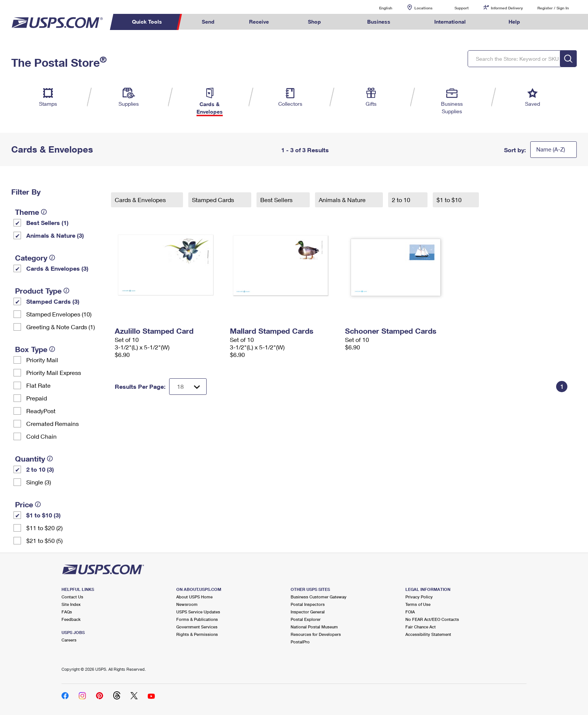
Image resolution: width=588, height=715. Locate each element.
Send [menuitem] (208, 22)
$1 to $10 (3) (43, 515)
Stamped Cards (214, 200)
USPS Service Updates (198, 612)
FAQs (67, 612)
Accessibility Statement (428, 634)
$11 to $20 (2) (44, 528)
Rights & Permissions (197, 634)
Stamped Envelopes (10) (59, 314)
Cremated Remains (52, 423)
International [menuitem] (450, 22)
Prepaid (37, 398)
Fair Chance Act (421, 627)
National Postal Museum (314, 627)
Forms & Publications (197, 619)
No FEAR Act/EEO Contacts (432, 619)
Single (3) (39, 482)
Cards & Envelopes (141, 200)
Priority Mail (42, 360)
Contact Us (72, 597)
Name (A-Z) (551, 149)
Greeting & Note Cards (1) (61, 327)
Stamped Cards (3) (53, 301)
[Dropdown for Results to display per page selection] (188, 387)
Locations (423, 8)
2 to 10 (402, 200)
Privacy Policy (419, 597)
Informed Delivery (507, 8)
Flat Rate (38, 385)
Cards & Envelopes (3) (57, 268)
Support (462, 8)
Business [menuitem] (379, 22)
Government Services (197, 627)
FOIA (410, 612)
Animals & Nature (343, 200)
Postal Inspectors (308, 604)
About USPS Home (194, 597)
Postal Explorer (306, 619)
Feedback (71, 619)
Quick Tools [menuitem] (147, 22)
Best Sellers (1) (47, 223)
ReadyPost (41, 411)
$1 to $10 (450, 200)
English (378, 8)
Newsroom (187, 604)
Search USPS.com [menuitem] (552, 22)
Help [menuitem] (514, 22)
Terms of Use (418, 604)
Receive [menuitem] (259, 22)
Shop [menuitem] (314, 22)
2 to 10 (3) (40, 469)
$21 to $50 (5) (44, 540)
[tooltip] (44, 212)
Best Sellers (277, 200)
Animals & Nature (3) (55, 235)
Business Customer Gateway (319, 597)
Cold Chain (41, 436)
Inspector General (308, 612)
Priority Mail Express (54, 372)
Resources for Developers (316, 634)
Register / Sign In (553, 8)
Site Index (71, 604)
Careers (69, 640)
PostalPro (300, 642)
